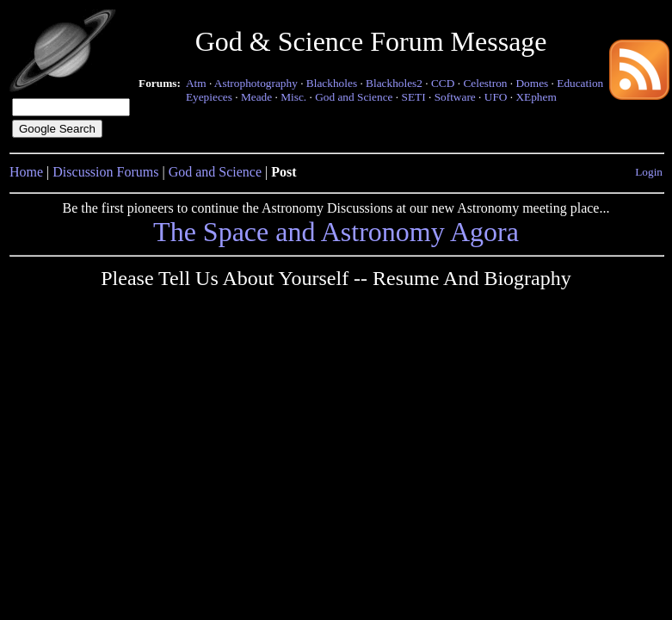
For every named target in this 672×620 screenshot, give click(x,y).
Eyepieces (209, 97)
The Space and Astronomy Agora (336, 232)
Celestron (485, 83)
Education (580, 83)
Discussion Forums (105, 172)
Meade (256, 97)
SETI (413, 97)
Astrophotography (256, 83)
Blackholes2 (394, 83)
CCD (443, 83)
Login (649, 172)
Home (26, 172)
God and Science (354, 97)
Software (455, 97)
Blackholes (332, 83)
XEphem (536, 97)
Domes (532, 83)
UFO (496, 97)
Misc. (293, 97)
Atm (196, 83)
